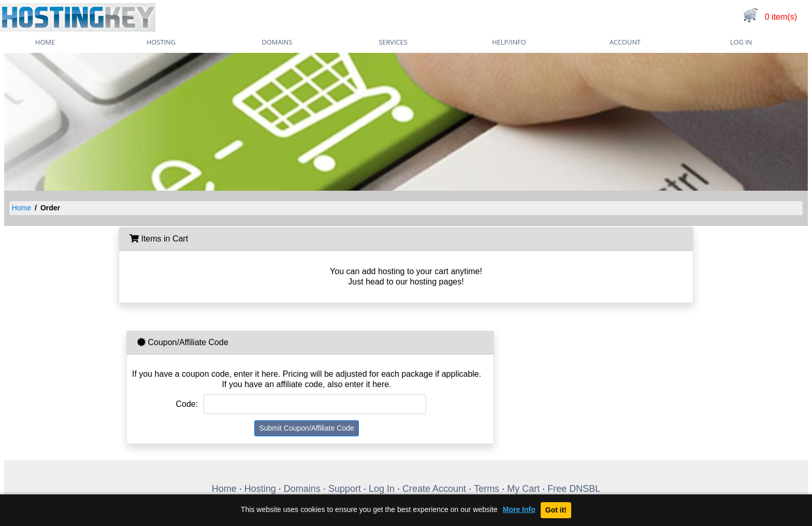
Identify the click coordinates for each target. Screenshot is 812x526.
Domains (277, 42)
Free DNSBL (574, 489)
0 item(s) (781, 17)
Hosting (161, 42)
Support (345, 489)
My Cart (523, 489)
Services (393, 42)
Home (21, 208)
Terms (487, 489)
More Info (519, 510)
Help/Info (509, 42)
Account (625, 42)
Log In (741, 42)
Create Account (434, 489)
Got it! (556, 510)
